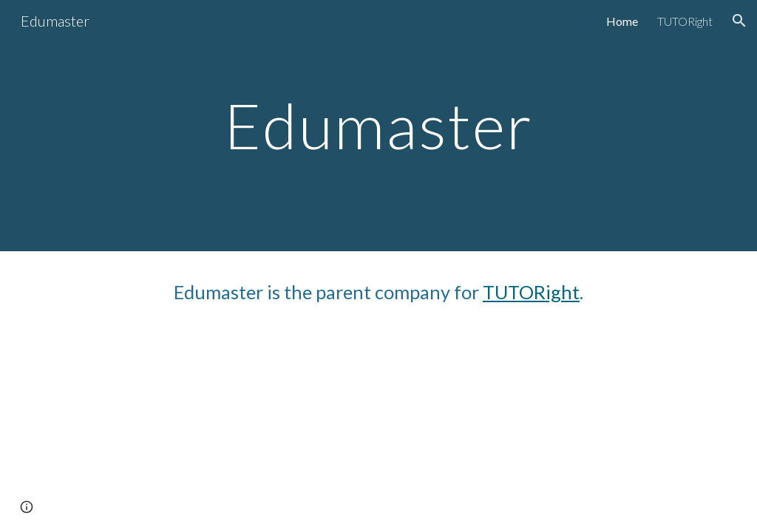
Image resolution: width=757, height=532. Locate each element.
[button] (739, 21)
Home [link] (622, 21)
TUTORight (531, 292)
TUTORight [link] (685, 21)
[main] (378, 125)
